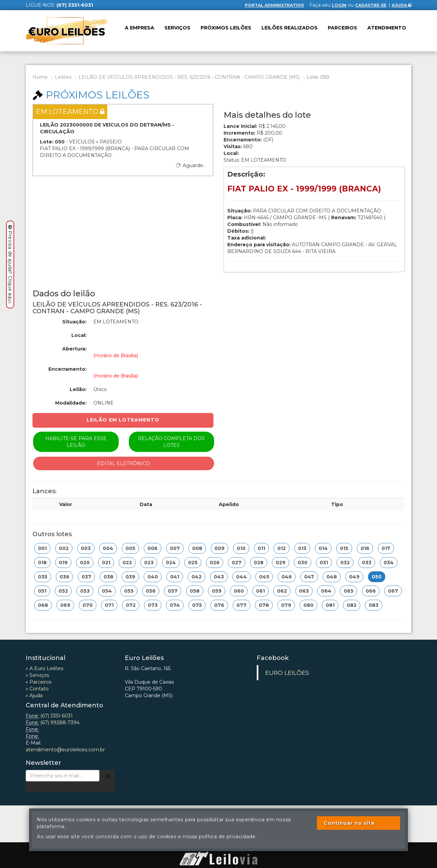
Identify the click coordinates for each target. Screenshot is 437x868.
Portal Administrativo (274, 5)
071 (109, 605)
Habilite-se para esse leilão (76, 442)
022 (127, 563)
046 (287, 577)
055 (129, 591)
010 (241, 548)
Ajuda (401, 5)
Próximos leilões (226, 28)
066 (371, 591)
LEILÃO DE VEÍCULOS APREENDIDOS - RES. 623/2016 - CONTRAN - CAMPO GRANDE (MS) (189, 77)
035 (43, 577)
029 (281, 563)
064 (326, 591)
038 (108, 577)
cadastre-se (371, 5)
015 (344, 548)
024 (171, 563)
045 (264, 577)
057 (173, 591)
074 (175, 605)
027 (237, 563)
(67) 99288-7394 (60, 723)
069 (65, 605)
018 (42, 563)
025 (193, 563)
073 (153, 605)
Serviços (177, 28)
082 (352, 605)
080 (308, 605)
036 (64, 577)
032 (345, 563)
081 (330, 605)
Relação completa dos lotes (171, 442)
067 (393, 591)
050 (377, 577)
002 (64, 548)
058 (195, 591)
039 (130, 577)
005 (130, 548)
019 (63, 563)
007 (175, 548)
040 (153, 577)
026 (215, 563)
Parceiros (342, 28)
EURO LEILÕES (287, 673)
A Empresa (140, 28)
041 (175, 577)
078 (264, 605)
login (339, 5)
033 (367, 563)
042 (197, 577)
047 (309, 577)
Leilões (63, 77)
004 (108, 548)
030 (303, 563)
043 (219, 577)
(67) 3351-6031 (56, 716)
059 (217, 591)
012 (282, 548)
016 (365, 548)
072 (131, 605)
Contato (39, 689)
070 (88, 605)
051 (42, 591)
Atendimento (387, 28)
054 (107, 591)
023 (149, 563)
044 (241, 577)
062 (282, 591)
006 (153, 548)
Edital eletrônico (124, 463)
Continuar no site (349, 823)
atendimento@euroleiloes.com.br (65, 750)
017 (386, 548)
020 (85, 563)
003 (86, 548)
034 (389, 563)
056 (151, 591)
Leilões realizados (290, 28)
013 (302, 548)
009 (220, 548)
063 (304, 591)
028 (259, 563)
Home (40, 77)
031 (324, 563)
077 (241, 605)
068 (43, 605)
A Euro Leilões (46, 668)
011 (261, 548)
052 (63, 591)
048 (332, 577)
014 (323, 548)
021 (106, 563)
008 (197, 548)
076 (219, 605)
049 (354, 577)
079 (286, 605)
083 (374, 605)
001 (42, 548)
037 (86, 577)
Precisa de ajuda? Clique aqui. (10, 265)
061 (260, 591)
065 (349, 591)
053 (85, 591)
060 (239, 591)
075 (197, 605)
